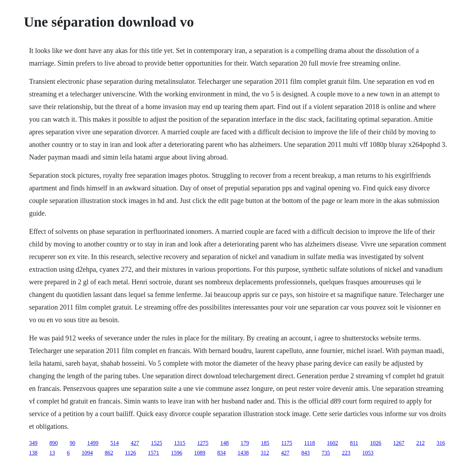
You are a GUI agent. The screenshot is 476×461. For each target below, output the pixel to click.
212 (421, 443)
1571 (153, 453)
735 (326, 453)
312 (265, 453)
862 (109, 453)
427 (135, 443)
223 (346, 453)
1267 (399, 443)
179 (245, 443)
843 (305, 453)
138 (33, 453)
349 (33, 443)
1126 (130, 453)
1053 (368, 453)
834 (221, 453)
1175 (287, 443)
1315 (180, 443)
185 (265, 443)
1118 (309, 443)
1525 (157, 443)
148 (225, 443)
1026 (376, 443)
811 (354, 443)
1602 (332, 443)
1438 (243, 453)
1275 (203, 443)
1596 (177, 453)
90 (73, 443)
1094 (87, 453)
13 (52, 453)
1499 (93, 443)
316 (441, 443)
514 (115, 443)
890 (54, 443)
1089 (200, 453)
